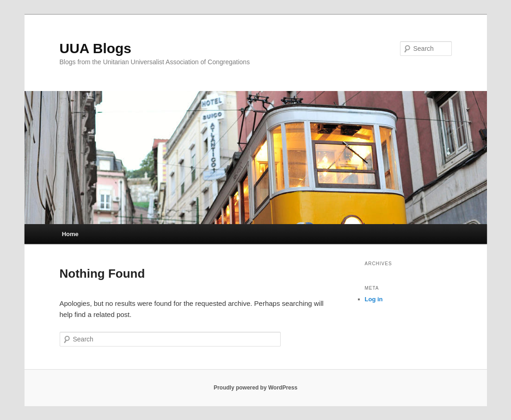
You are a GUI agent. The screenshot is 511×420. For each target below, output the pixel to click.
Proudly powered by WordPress (255, 388)
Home (70, 234)
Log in (374, 299)
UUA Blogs (96, 48)
